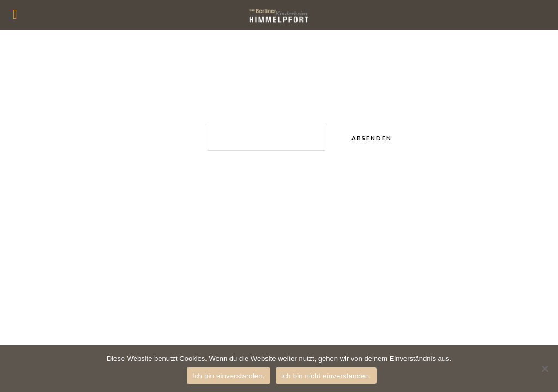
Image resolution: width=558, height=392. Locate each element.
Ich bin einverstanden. (229, 376)
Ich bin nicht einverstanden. (326, 376)
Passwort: (238, 138)
